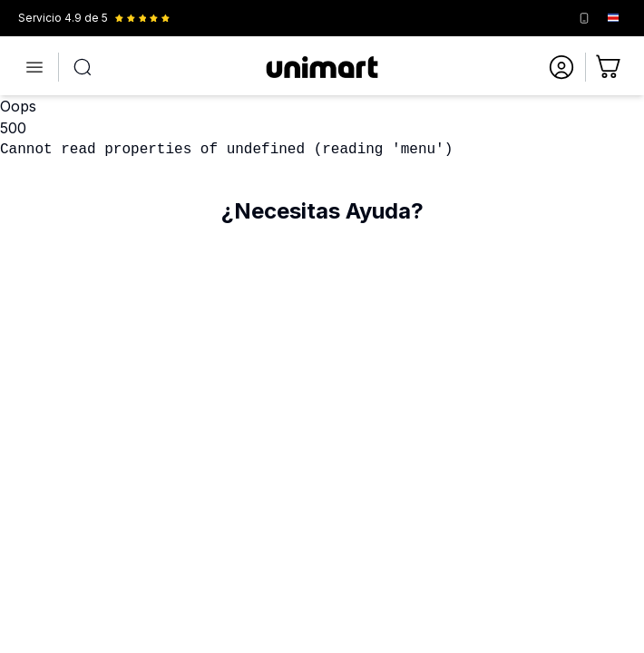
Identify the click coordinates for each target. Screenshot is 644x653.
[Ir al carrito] (610, 67)
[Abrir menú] (34, 67)
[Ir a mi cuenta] (561, 67)
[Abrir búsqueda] (83, 67)
